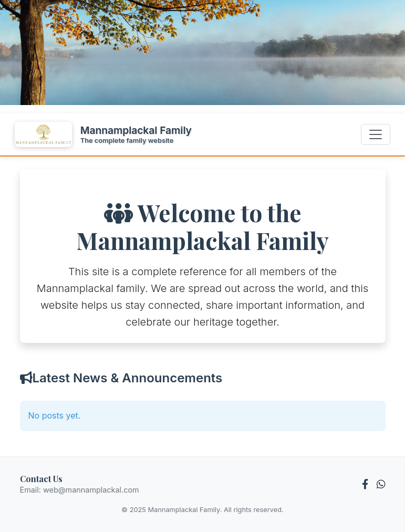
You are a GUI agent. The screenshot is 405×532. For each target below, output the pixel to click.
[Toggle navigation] (376, 134)
